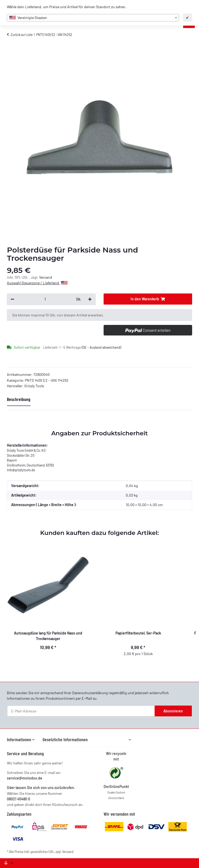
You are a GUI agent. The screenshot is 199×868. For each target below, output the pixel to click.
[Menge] (45, 299)
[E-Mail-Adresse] (81, 711)
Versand (46, 277)
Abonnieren (173, 711)
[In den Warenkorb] (148, 299)
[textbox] (93, 18)
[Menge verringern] (12, 299)
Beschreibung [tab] (19, 399)
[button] (21, 739)
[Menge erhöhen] (90, 299)
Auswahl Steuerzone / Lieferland (37, 283)
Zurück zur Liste (22, 35)
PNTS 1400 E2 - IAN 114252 (47, 380)
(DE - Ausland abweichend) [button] (101, 347)
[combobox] (93, 18)
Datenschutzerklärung (90, 693)
